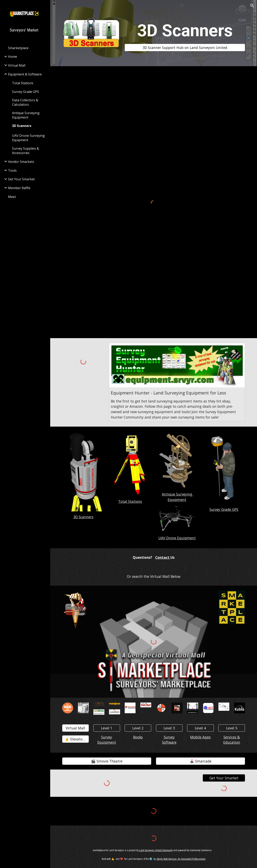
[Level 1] (107, 728)
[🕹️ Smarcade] (201, 761)
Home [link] (13, 57)
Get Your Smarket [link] (21, 179)
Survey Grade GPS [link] (25, 92)
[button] (252, 6)
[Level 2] (138, 728)
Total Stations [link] (23, 83)
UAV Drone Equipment (177, 538)
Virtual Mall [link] (17, 65)
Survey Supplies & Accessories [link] (25, 151)
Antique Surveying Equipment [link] (26, 115)
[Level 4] (200, 728)
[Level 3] (169, 728)
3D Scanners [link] (22, 126)
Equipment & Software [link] (25, 74)
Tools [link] (12, 170)
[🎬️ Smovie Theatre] (107, 761)
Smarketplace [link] (18, 48)
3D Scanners (83, 517)
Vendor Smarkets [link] (21, 162)
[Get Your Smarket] (224, 778)
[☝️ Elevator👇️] (75, 739)
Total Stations (130, 501)
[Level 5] (232, 728)
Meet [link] (12, 197)
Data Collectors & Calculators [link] (25, 102)
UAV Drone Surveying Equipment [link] (28, 138)
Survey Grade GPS (224, 509)
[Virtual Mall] (75, 728)
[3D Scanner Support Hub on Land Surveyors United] (185, 47)
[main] (185, 31)
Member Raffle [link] (19, 188)
